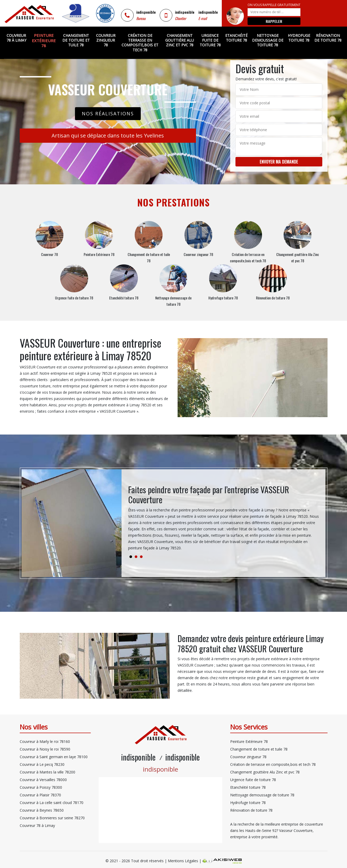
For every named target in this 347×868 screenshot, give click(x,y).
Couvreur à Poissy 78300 (41, 787)
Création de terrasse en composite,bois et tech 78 (140, 43)
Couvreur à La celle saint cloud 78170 (52, 803)
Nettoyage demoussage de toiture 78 (268, 40)
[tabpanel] (224, 520)
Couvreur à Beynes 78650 (42, 810)
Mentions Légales (183, 861)
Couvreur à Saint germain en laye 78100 (54, 757)
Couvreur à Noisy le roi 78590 (45, 749)
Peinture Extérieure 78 (44, 40)
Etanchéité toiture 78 (236, 38)
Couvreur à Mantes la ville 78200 (47, 772)
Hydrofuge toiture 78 (299, 38)
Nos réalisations (108, 114)
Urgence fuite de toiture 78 (210, 40)
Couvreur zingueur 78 (106, 40)
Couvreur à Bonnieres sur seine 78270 (52, 818)
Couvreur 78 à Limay (16, 38)
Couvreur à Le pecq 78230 (42, 764)
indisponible (146, 12)
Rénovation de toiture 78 (328, 38)
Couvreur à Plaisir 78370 (40, 795)
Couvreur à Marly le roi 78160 (45, 741)
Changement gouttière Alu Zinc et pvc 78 (180, 40)
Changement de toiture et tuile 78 (76, 40)
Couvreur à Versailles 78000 (43, 780)
